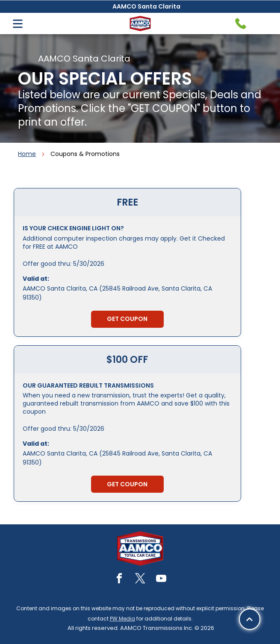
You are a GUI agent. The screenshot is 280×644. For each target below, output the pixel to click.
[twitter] (140, 580)
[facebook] (119, 580)
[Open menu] (18, 24)
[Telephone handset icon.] (241, 24)
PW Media (122, 619)
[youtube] (161, 580)
